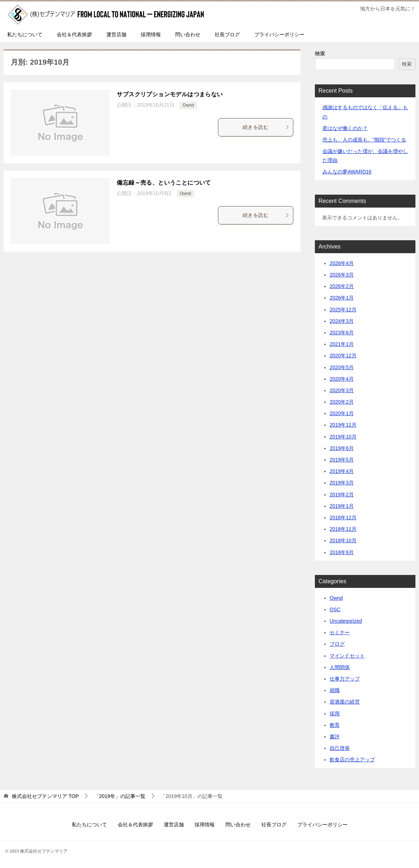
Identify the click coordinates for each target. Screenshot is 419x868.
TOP (45, 796)
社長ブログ (227, 34)
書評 (335, 737)
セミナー (340, 632)
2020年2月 (342, 402)
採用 (335, 714)
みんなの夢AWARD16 (347, 172)
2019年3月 (342, 483)
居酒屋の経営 (345, 702)
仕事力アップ (345, 679)
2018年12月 (343, 517)
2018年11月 (343, 529)
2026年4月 (342, 263)
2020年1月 (342, 413)
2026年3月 (342, 275)
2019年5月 (342, 460)
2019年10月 (343, 437)
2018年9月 (342, 552)
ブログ (337, 644)
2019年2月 (342, 495)
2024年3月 (342, 321)
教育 (335, 725)
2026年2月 (342, 286)
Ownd (188, 105)
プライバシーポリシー (279, 34)
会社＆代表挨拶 (74, 34)
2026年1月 (342, 298)
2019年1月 (342, 506)
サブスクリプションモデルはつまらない (170, 94)
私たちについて (25, 34)
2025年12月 (343, 310)
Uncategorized (346, 621)
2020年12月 (343, 356)
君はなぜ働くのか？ (345, 128)
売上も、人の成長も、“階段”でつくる (364, 140)
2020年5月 (342, 367)
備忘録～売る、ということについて (164, 183)
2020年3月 (342, 390)
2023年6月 (342, 333)
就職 (335, 690)
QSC (335, 609)
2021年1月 (342, 344)
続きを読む (266, 127)
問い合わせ (188, 34)
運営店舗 (116, 34)
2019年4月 (342, 471)
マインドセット (347, 656)
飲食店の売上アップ (352, 760)
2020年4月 (342, 379)
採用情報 (151, 34)
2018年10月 (343, 540)
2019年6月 (342, 448)
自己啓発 (340, 748)
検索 (320, 54)
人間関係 (340, 667)
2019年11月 (343, 425)
